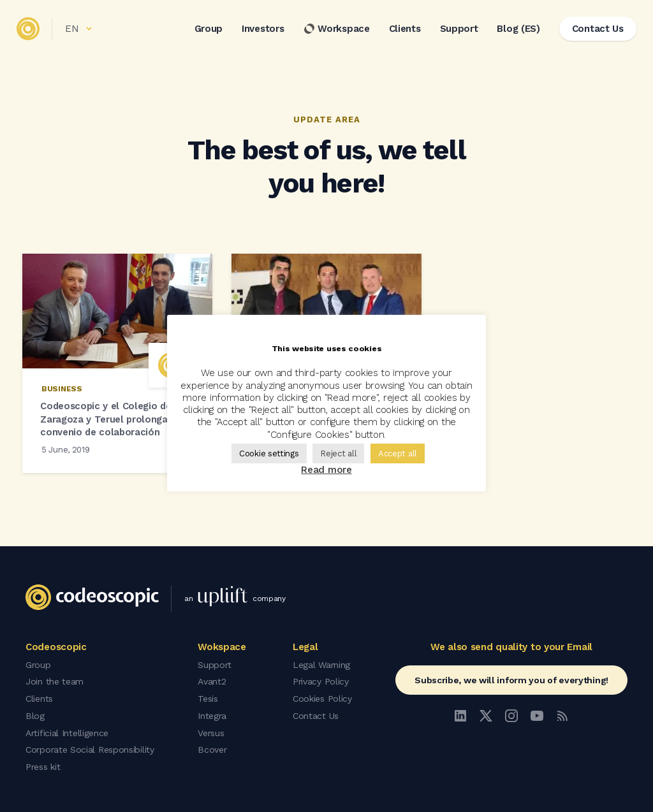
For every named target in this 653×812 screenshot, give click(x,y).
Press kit (43, 765)
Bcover (212, 749)
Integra (212, 716)
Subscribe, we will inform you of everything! (511, 682)
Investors (260, 31)
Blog (35, 716)
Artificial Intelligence (67, 732)
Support (457, 31)
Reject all (338, 453)
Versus (211, 732)
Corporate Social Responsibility (90, 749)
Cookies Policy (322, 699)
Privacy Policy (321, 683)
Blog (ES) (516, 31)
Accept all (398, 453)
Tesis (208, 699)
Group (206, 31)
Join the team (55, 683)
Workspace (334, 31)
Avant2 (212, 683)
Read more (326, 470)
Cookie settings (269, 453)
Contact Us (316, 716)
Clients (402, 31)
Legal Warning (321, 666)
